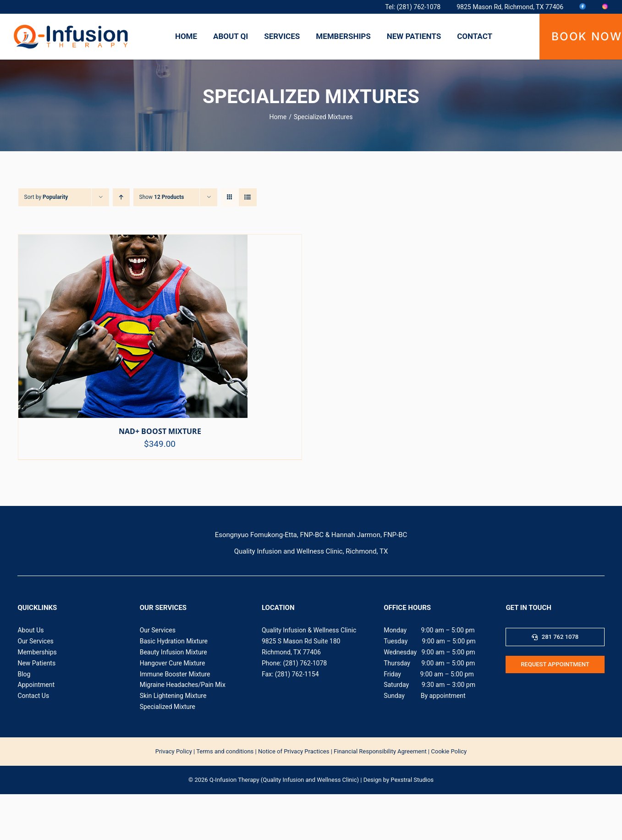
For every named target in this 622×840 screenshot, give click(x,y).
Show (162, 197)
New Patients (36, 663)
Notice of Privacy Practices (294, 751)
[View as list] (248, 197)
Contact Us (33, 696)
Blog (24, 674)
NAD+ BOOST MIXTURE (160, 431)
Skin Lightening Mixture (173, 696)
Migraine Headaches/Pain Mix (183, 685)
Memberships (37, 652)
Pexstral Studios (412, 780)
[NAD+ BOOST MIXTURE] (133, 243)
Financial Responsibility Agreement (380, 751)
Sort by (46, 197)
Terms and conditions (225, 751)
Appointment (36, 685)
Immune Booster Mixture (175, 674)
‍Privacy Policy (174, 751)
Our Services (35, 641)
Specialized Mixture (168, 707)
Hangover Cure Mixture (173, 663)
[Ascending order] (121, 197)
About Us (30, 630)
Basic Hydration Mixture (174, 641)
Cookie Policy (449, 751)
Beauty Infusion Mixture (173, 652)
